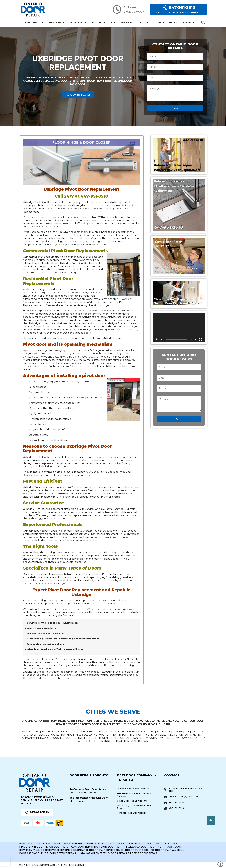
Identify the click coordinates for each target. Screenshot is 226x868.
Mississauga (131, 23)
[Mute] (196, 339)
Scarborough (103, 23)
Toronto (78, 23)
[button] (203, 23)
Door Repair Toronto (89, 775)
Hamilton (155, 23)
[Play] (157, 339)
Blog (173, 22)
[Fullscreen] (201, 339)
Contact (188, 22)
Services (56, 23)
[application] (179, 328)
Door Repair (33, 23)
